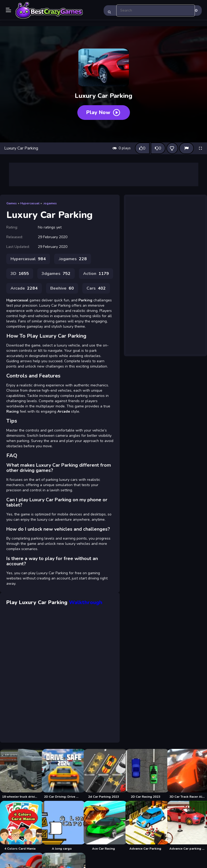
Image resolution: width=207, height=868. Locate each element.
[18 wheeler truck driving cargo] (20, 774)
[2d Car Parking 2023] (103, 774)
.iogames (50, 203)
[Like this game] (142, 148)
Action (96, 274)
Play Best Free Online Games (49, 10)
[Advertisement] (104, 174)
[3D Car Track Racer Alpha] (187, 774)
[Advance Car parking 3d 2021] (187, 826)
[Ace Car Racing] (103, 826)
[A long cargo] (62, 826)
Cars (96, 288)
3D (20, 274)
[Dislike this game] (158, 148)
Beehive (62, 288)
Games (12, 203)
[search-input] (156, 10)
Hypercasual (30, 203)
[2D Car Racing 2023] (145, 774)
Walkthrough (86, 602)
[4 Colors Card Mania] (20, 826)
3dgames (56, 274)
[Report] (186, 148)
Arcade (24, 288)
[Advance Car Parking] (145, 826)
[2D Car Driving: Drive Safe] (62, 774)
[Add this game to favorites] (172, 148)
